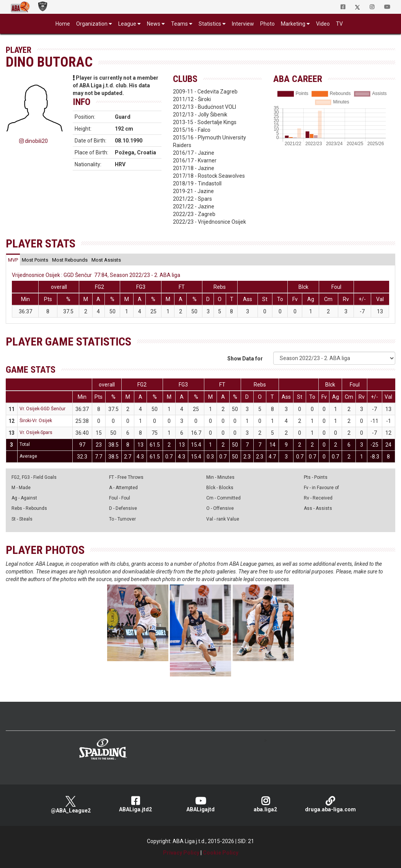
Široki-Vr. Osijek (36, 421)
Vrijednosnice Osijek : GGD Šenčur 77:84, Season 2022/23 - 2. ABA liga (96, 275)
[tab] (13, 260)
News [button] (154, 24)
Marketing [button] (293, 24)
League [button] (127, 24)
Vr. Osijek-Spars (36, 432)
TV (339, 24)
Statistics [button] (210, 24)
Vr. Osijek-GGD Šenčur (42, 409)
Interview (243, 24)
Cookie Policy (221, 853)
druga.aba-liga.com (330, 804)
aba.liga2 (266, 804)
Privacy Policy (181, 853)
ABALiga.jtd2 (135, 804)
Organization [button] (92, 24)
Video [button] (323, 24)
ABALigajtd (200, 804)
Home (63, 24)
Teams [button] (179, 24)
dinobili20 (33, 141)
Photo (267, 24)
